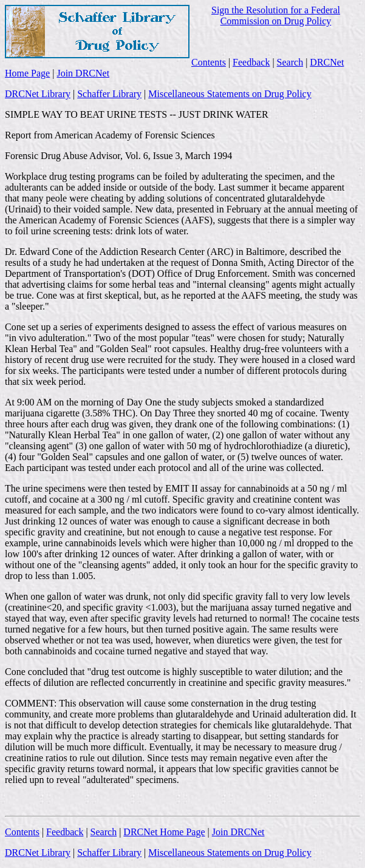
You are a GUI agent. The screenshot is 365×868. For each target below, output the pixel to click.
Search (290, 62)
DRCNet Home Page (164, 832)
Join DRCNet (83, 73)
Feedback (251, 62)
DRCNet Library (38, 94)
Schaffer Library (109, 94)
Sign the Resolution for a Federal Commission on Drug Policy (276, 15)
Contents (209, 62)
